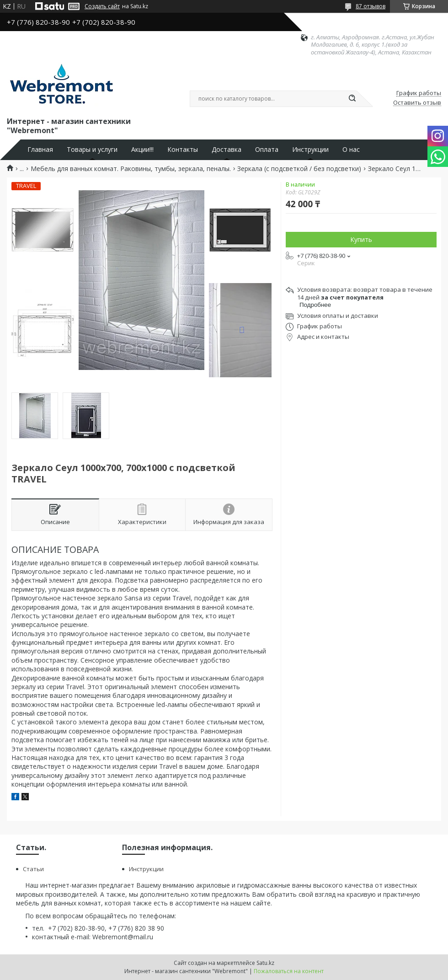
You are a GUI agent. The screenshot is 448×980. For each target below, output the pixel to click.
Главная (40, 150)
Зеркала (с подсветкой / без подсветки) (299, 169)
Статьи (33, 869)
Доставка (227, 150)
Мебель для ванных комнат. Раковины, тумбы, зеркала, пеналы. (131, 169)
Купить (361, 239)
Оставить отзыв (417, 103)
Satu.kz (265, 963)
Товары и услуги (92, 150)
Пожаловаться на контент (289, 971)
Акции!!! (142, 150)
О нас (351, 150)
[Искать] (352, 99)
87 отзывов (371, 6)
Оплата (267, 150)
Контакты (183, 150)
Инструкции (310, 150)
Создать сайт (102, 6)
